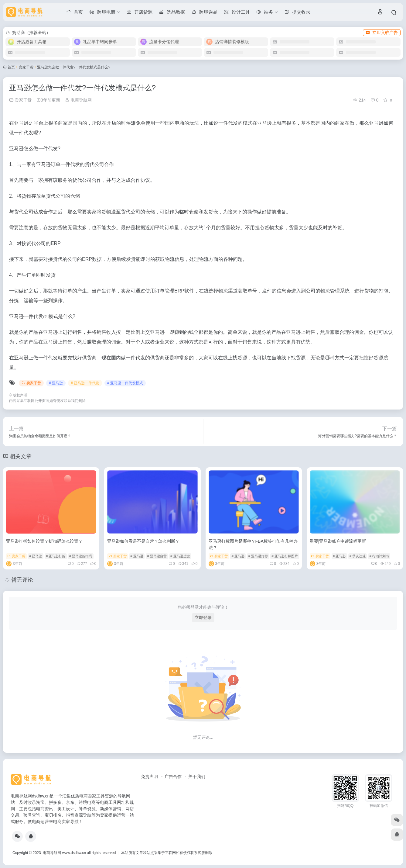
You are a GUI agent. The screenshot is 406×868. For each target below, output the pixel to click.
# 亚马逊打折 (56, 556)
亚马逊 (21, 123)
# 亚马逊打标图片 (285, 556)
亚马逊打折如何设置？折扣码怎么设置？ (44, 541)
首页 (11, 67)
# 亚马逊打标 (258, 556)
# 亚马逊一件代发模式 (125, 383)
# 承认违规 (358, 556)
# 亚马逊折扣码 (81, 556)
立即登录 (203, 617)
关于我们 (197, 776)
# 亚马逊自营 (157, 556)
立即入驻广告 (382, 33)
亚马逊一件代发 (26, 316)
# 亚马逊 (56, 383)
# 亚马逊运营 (180, 556)
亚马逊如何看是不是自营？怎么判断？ (143, 541)
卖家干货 (26, 67)
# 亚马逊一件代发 (85, 383)
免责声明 (149, 776)
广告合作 (173, 776)
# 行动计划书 (379, 556)
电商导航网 (78, 100)
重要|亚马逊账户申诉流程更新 (338, 541)
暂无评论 (22, 580)
